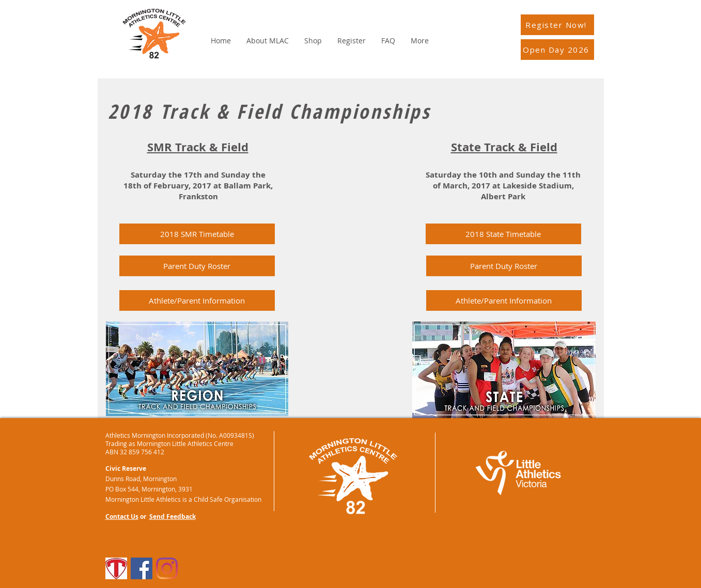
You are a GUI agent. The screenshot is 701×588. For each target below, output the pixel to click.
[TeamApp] (116, 568)
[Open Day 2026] (557, 50)
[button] (503, 234)
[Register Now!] (557, 25)
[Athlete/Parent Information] (197, 300)
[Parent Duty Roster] (197, 266)
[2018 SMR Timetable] (197, 234)
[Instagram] (167, 568)
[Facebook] (142, 568)
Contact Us (122, 517)
